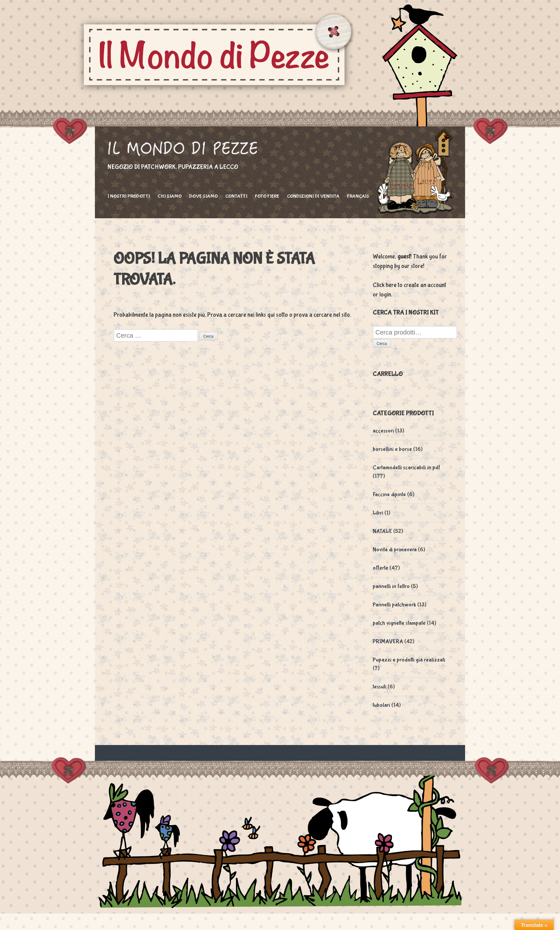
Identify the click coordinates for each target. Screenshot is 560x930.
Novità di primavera (395, 550)
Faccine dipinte (389, 495)
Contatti (236, 196)
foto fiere (267, 196)
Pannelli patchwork (394, 605)
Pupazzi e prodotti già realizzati (409, 660)
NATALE (382, 531)
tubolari (381, 705)
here (391, 285)
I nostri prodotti (129, 196)
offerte (380, 568)
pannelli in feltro (391, 586)
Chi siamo (170, 196)
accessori (383, 431)
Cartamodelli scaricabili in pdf (406, 468)
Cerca (382, 344)
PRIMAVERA (388, 642)
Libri (378, 513)
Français (358, 196)
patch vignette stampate (399, 623)
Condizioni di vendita (313, 196)
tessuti (380, 687)
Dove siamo (203, 196)
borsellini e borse (392, 449)
